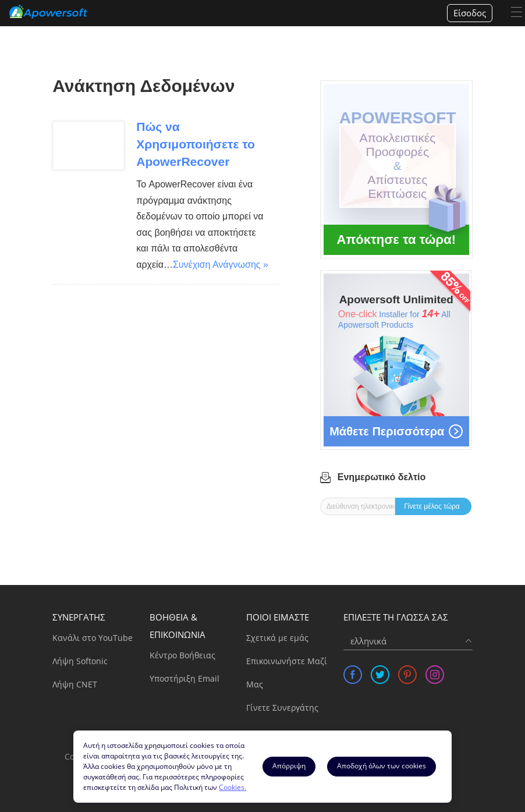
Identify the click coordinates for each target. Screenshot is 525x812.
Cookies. (233, 787)
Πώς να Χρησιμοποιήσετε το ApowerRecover (196, 144)
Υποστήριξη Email (185, 678)
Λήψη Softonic (80, 661)
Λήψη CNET (75, 684)
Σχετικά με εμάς (277, 638)
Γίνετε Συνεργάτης (282, 708)
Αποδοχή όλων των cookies (382, 766)
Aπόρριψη (289, 766)
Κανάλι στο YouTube (93, 638)
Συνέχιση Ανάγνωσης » (221, 265)
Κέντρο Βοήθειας (182, 655)
